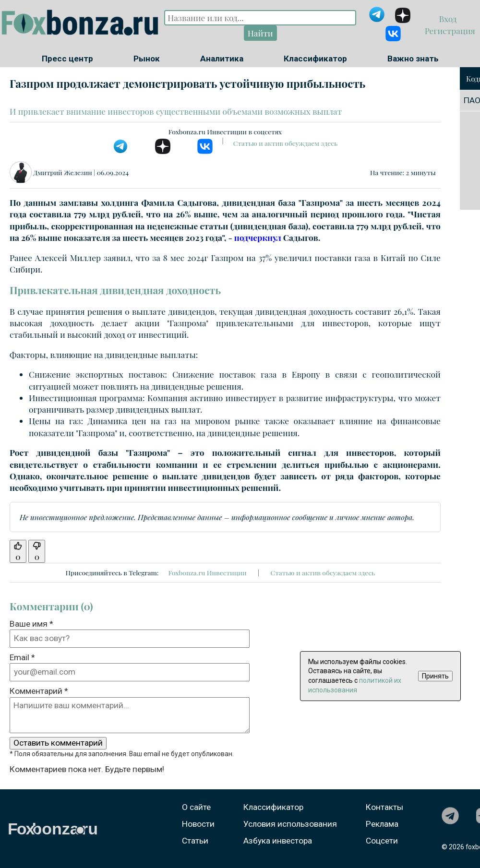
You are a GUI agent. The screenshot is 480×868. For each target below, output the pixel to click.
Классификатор (315, 59)
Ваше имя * (31, 624)
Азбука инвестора (278, 841)
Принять (435, 676)
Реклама (382, 824)
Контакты (384, 807)
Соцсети (382, 841)
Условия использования (290, 824)
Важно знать (413, 59)
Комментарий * (39, 691)
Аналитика (222, 59)
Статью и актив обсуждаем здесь (286, 143)
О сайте (196, 807)
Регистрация (449, 30)
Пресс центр (67, 59)
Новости (198, 824)
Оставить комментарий (58, 743)
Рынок (147, 59)
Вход (449, 18)
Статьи (195, 841)
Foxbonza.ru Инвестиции (207, 572)
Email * (22, 657)
